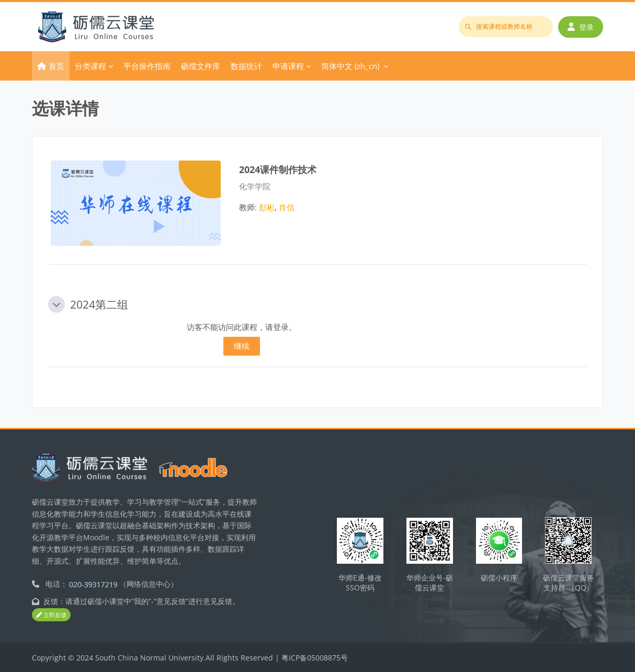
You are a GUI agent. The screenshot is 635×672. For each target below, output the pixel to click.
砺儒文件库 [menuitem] (201, 66)
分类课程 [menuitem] (90, 66)
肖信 (287, 207)
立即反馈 (51, 615)
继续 (242, 346)
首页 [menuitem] (56, 66)
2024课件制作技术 (278, 169)
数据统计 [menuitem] (246, 66)
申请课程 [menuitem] (288, 66)
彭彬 (267, 207)
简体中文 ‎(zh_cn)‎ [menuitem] (350, 66)
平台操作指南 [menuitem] (147, 66)
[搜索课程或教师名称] (506, 27)
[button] (56, 304)
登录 (581, 27)
